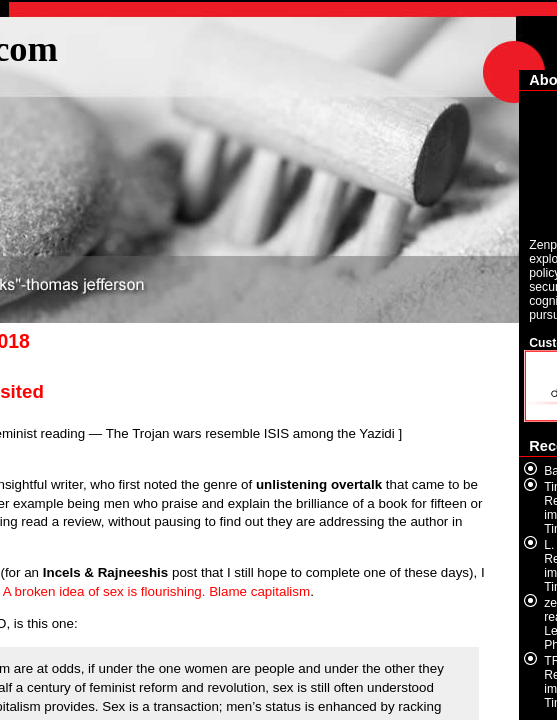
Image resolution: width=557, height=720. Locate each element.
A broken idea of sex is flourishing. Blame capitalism (156, 591)
